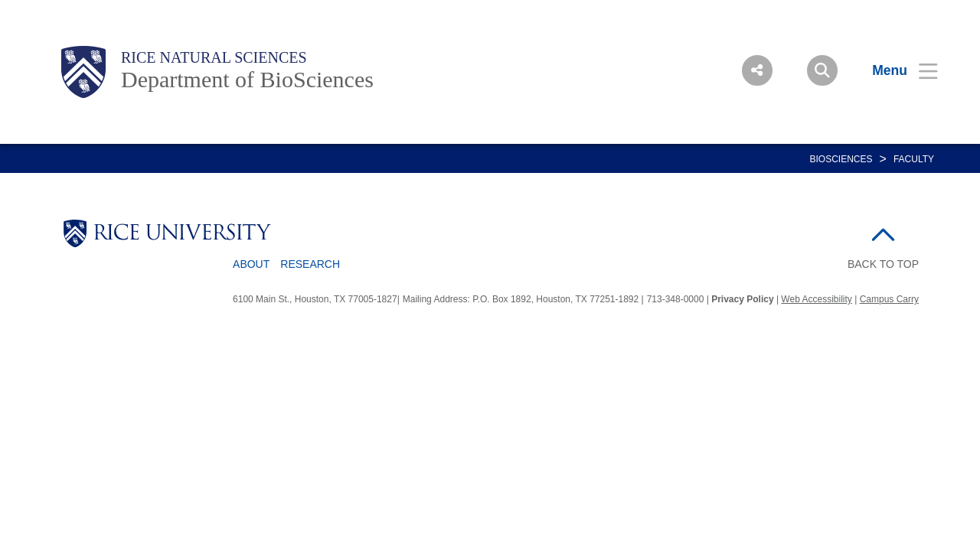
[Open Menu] (895, 70)
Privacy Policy (742, 299)
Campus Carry (889, 299)
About (251, 264)
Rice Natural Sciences (214, 57)
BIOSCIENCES (841, 159)
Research (310, 264)
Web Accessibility (816, 299)
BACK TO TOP (883, 264)
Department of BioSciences (247, 79)
